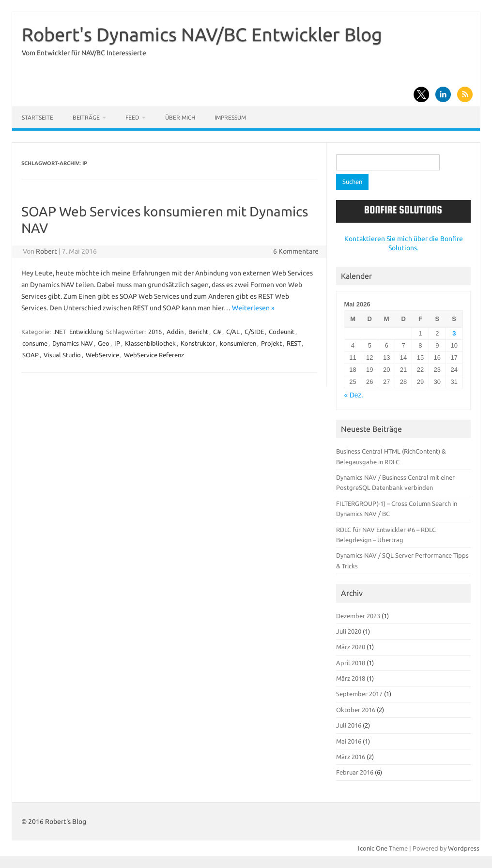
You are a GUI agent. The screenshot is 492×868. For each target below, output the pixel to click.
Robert (46, 251)
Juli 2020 (349, 631)
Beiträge (86, 117)
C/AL (233, 332)
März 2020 (351, 647)
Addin (175, 332)
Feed (132, 117)
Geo (104, 343)
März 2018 (351, 678)
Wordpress (464, 848)
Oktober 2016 (356, 710)
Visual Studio (62, 355)
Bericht (198, 332)
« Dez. (354, 395)
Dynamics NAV (73, 343)
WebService (102, 355)
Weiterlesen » (253, 308)
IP (117, 343)
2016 (155, 332)
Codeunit (282, 332)
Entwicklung (86, 332)
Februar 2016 (355, 772)
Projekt (271, 343)
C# (217, 332)
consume (35, 343)
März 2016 (351, 757)
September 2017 (359, 694)
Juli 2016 (349, 725)
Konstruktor (198, 343)
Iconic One (373, 848)
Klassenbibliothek (150, 343)
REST (294, 343)
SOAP (31, 355)
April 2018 (351, 663)
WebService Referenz (154, 355)
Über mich (180, 117)
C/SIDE (254, 332)
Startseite (38, 117)
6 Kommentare (296, 251)
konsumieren (238, 343)
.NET (60, 332)
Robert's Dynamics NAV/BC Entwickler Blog (202, 34)
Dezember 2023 (358, 616)
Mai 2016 (349, 741)
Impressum (230, 117)
